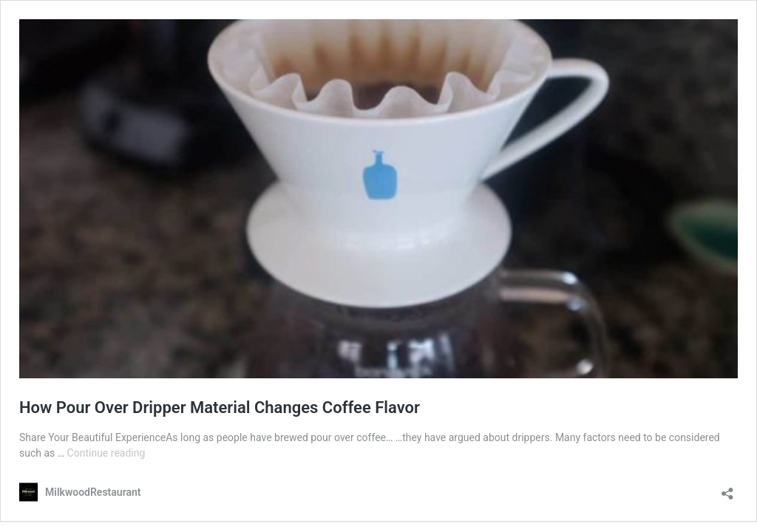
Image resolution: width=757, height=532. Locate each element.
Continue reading (106, 453)
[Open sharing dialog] (727, 489)
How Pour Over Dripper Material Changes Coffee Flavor (220, 407)
